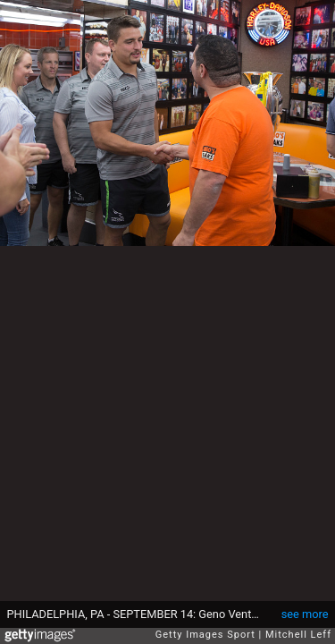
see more (305, 614)
